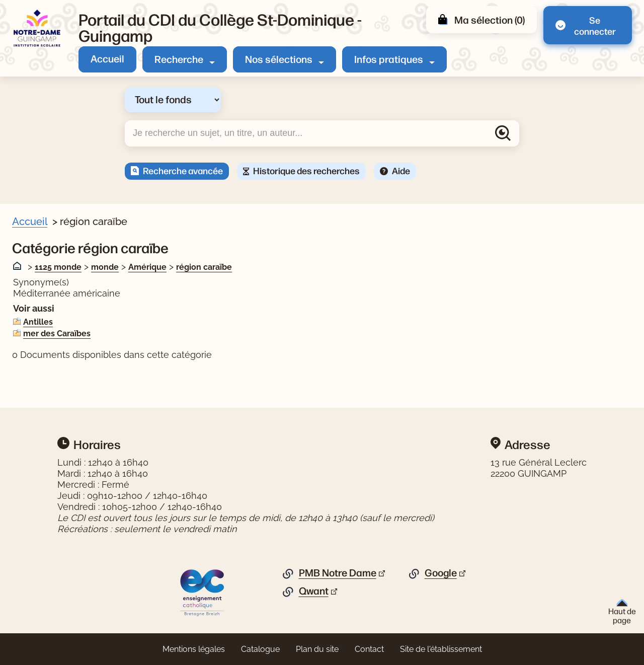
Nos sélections (279, 59)
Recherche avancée (183, 170)
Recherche (179, 59)
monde (105, 267)
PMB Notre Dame (338, 573)
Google (441, 573)
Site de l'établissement (441, 649)
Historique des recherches (306, 170)
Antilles (38, 322)
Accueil (107, 58)
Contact (369, 649)
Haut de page (622, 612)
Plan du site (317, 649)
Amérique (147, 267)
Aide (401, 170)
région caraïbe (204, 267)
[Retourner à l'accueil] (37, 28)
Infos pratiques (389, 59)
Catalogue (260, 649)
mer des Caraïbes (57, 334)
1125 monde (58, 267)
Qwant (314, 591)
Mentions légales (194, 649)
